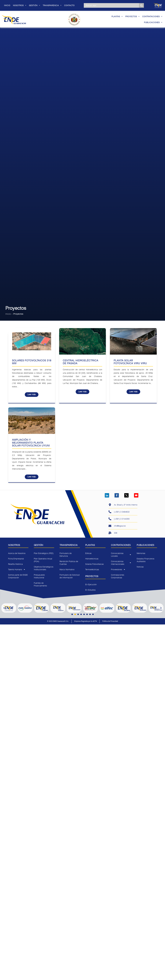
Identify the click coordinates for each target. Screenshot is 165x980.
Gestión (35, 5)
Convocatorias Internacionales (121, 563)
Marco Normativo (67, 569)
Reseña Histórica (15, 564)
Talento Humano (17, 569)
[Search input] (112, 5)
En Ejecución (91, 584)
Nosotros (20, 5)
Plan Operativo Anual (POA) (43, 560)
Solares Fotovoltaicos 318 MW (32, 362)
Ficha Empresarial (16, 559)
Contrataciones (152, 16)
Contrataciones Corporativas (118, 576)
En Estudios (90, 590)
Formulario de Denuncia (66, 555)
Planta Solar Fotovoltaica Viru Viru (130, 362)
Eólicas (88, 553)
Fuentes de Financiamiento (40, 584)
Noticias (140, 567)
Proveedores (118, 569)
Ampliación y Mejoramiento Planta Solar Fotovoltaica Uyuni (31, 443)
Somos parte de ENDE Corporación (18, 576)
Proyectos (132, 16)
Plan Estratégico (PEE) (44, 553)
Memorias (141, 553)
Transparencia (52, 5)
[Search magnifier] (141, 6)
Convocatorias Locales (121, 555)
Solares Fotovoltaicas (94, 564)
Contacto (69, 5)
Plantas (117, 16)
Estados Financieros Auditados (146, 560)
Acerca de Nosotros (17, 553)
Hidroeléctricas (92, 559)
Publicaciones (153, 22)
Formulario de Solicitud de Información (70, 576)
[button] (4, 608)
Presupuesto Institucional (39, 576)
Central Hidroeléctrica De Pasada (81, 362)
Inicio (7, 5)
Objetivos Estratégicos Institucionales (44, 568)
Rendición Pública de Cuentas (69, 563)
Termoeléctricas (92, 569)
